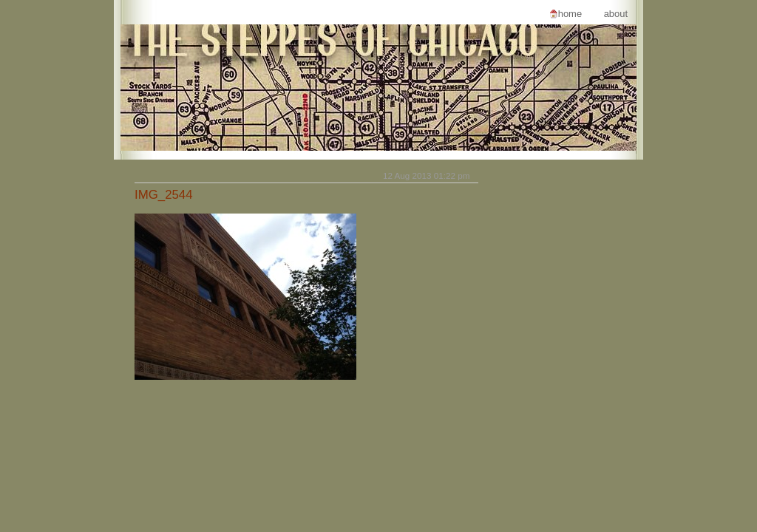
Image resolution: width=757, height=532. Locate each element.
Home (570, 14)
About (616, 14)
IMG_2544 (164, 195)
